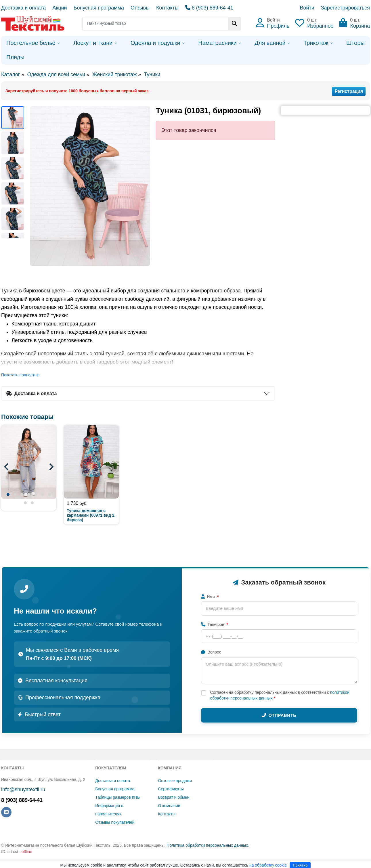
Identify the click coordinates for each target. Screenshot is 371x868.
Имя (210, 597)
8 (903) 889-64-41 (209, 8)
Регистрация (349, 91)
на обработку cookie (268, 865)
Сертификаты (171, 789)
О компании (169, 806)
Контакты (167, 8)
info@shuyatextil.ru (23, 790)
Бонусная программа (99, 8)
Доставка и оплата (23, 8)
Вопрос (211, 652)
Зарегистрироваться (345, 8)
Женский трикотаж (114, 74)
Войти (307, 8)
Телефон (215, 624)
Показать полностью (20, 375)
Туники (152, 74)
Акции (60, 8)
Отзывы (140, 8)
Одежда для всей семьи (56, 74)
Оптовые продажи (175, 781)
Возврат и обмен (174, 797)
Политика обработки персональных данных (207, 845)
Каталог (10, 74)
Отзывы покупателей (115, 822)
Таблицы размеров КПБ (117, 797)
